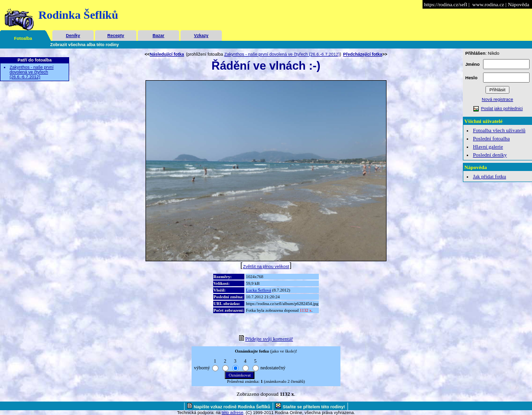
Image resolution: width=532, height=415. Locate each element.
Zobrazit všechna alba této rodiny (85, 45)
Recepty (115, 36)
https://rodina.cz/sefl (446, 4)
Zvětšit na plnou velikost (266, 267)
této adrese (233, 413)
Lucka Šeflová (258, 290)
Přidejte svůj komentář (269, 339)
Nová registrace (497, 99)
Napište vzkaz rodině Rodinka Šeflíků (232, 407)
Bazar (159, 36)
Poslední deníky (490, 155)
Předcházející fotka (363, 54)
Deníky (73, 36)
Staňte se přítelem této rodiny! (314, 407)
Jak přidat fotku (490, 176)
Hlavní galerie (488, 146)
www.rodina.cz (488, 4)
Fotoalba (23, 38)
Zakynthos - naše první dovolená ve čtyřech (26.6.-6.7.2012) (32, 72)
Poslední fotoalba (491, 138)
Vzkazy (201, 36)
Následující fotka (167, 54)
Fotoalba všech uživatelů (499, 130)
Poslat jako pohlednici (502, 109)
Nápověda (519, 4)
